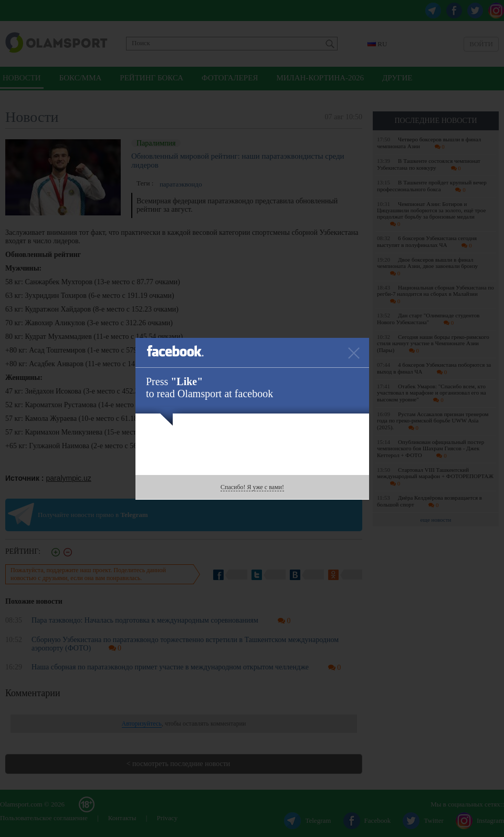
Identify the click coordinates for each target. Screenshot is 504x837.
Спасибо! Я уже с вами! (252, 487)
